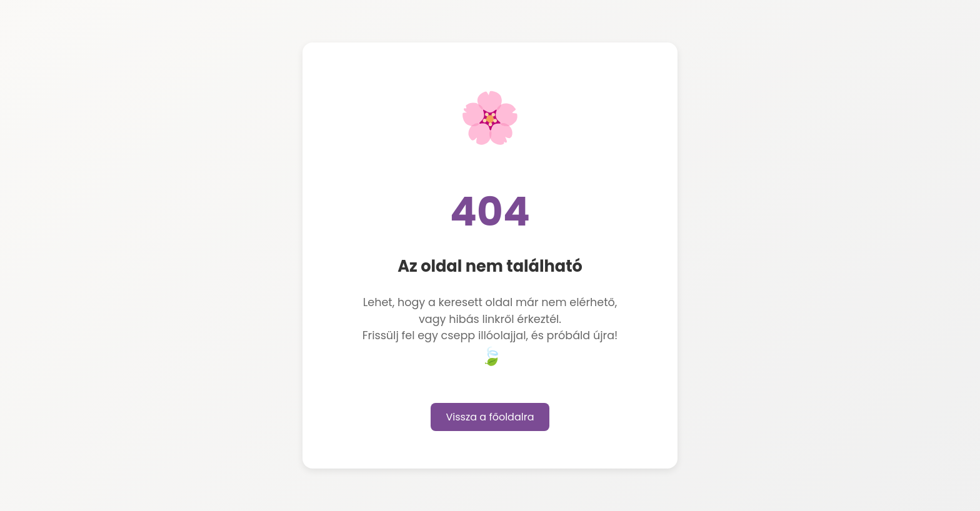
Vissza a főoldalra (490, 417)
